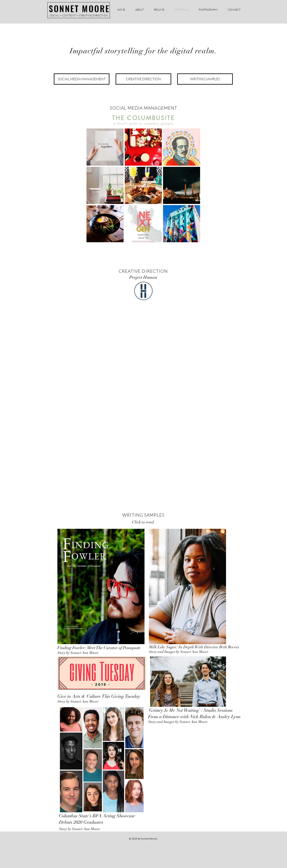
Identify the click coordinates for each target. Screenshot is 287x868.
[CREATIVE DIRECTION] (143, 79)
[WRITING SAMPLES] (205, 79)
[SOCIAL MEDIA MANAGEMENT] (82, 79)
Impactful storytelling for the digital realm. (143, 51)
